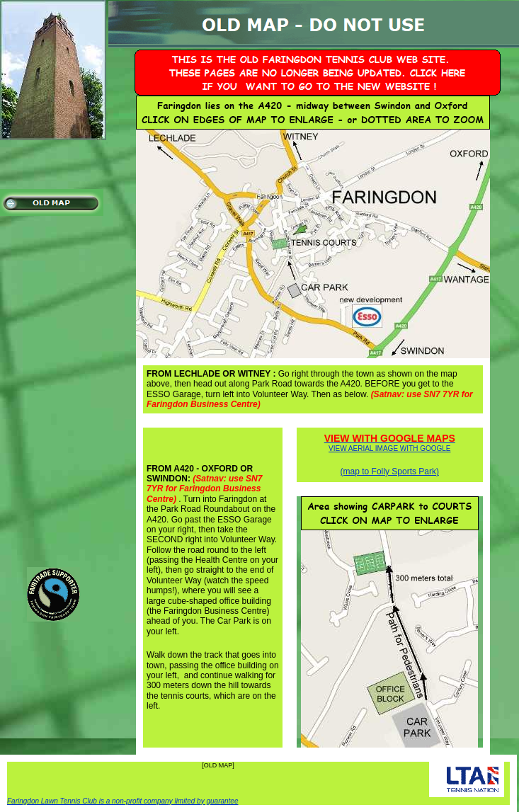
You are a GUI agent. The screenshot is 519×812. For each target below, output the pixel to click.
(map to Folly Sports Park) (390, 471)
